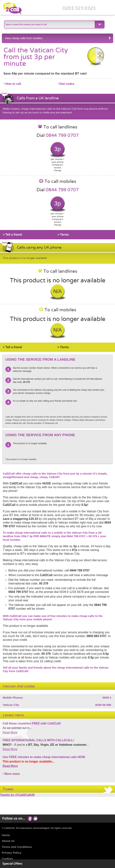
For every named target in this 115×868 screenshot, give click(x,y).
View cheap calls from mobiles (58, 38)
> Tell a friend (12, 235)
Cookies (7, 859)
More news (12, 774)
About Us (8, 841)
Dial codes (67, 84)
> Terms (63, 235)
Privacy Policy (12, 853)
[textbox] (49, 25)
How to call (13, 84)
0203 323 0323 (79, 8)
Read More (10, 732)
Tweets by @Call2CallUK (17, 795)
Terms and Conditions (17, 847)
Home (6, 835)
